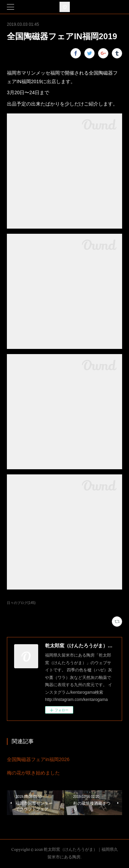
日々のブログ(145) (21, 603)
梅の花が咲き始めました (33, 773)
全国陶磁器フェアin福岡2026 (38, 759)
